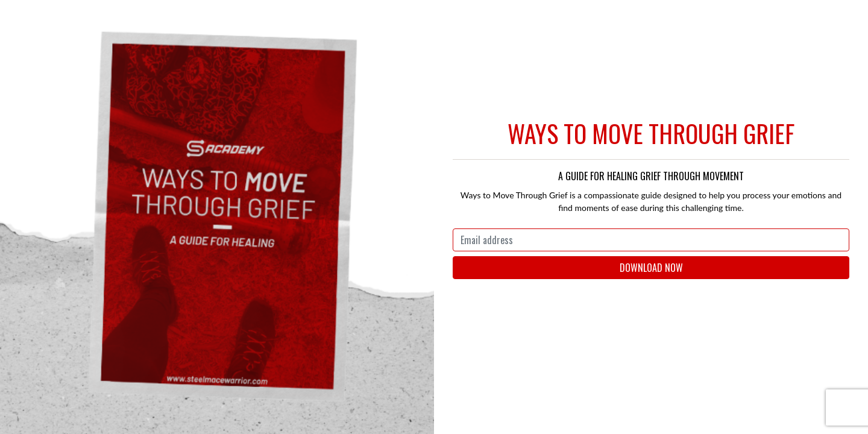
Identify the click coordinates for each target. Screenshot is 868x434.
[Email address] (651, 240)
